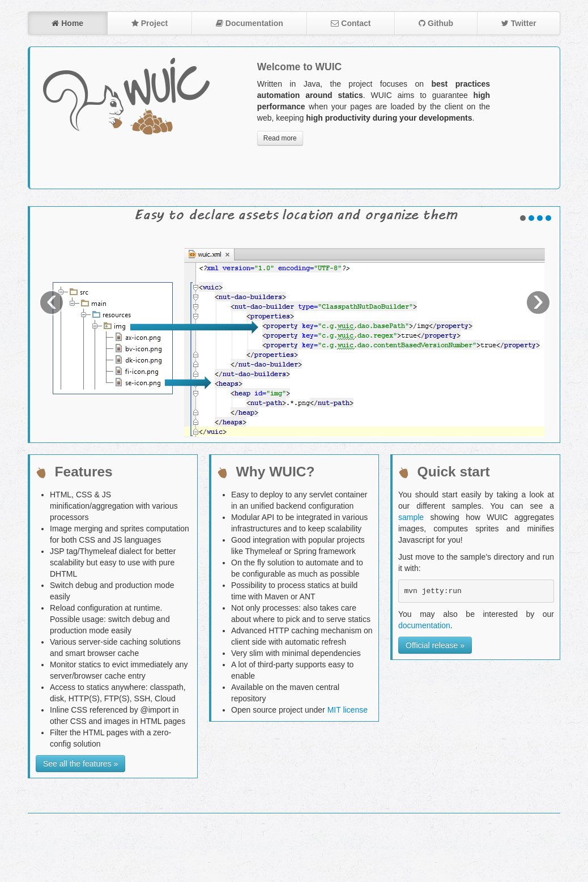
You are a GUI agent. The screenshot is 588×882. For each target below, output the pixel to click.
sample (411, 517)
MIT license (348, 710)
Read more (280, 138)
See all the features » (80, 764)
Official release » (435, 645)
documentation (424, 625)
